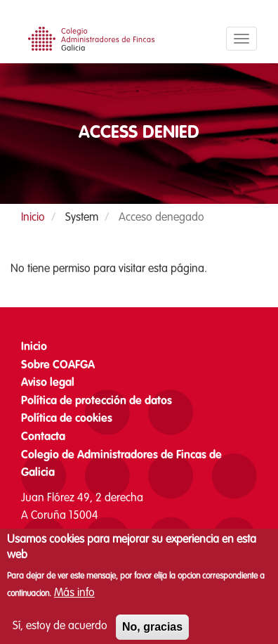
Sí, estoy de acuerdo (60, 633)
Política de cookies (67, 419)
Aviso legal (48, 383)
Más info (74, 601)
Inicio (33, 218)
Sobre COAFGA (58, 366)
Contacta (43, 437)
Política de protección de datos (97, 401)
